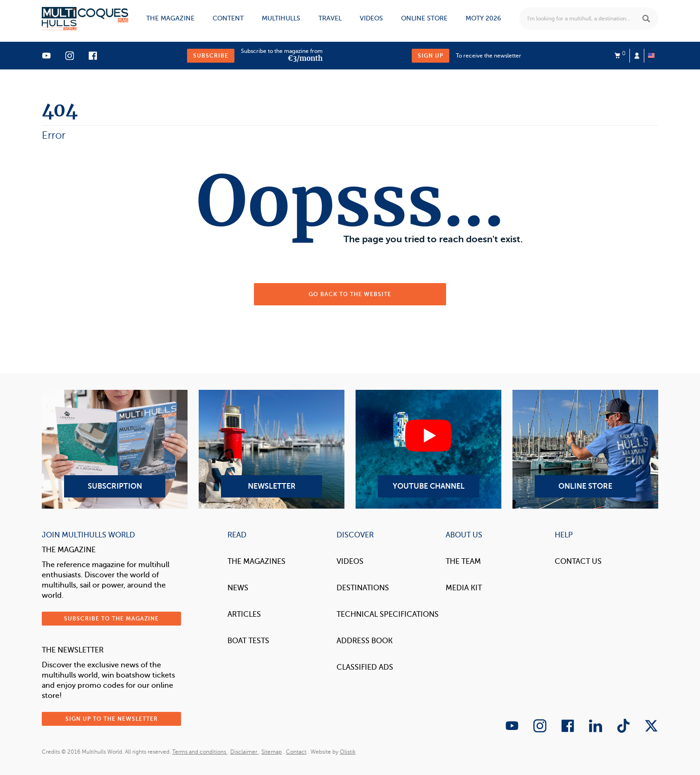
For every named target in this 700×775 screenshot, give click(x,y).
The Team (463, 562)
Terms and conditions (200, 752)
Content (228, 18)
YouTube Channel (428, 449)
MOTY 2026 (483, 18)
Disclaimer (244, 752)
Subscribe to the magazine (111, 619)
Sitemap (272, 752)
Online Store (585, 449)
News (238, 588)
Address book (365, 641)
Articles (244, 614)
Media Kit (464, 588)
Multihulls (281, 18)
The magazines (256, 562)
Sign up (431, 56)
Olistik (348, 752)
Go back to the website (350, 294)
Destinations (363, 588)
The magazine (170, 18)
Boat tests (248, 641)
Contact (296, 752)
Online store (424, 18)
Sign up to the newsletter (112, 719)
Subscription (115, 449)
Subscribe (211, 56)
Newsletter (272, 449)
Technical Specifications (388, 614)
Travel (330, 18)
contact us (578, 562)
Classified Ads (365, 667)
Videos (371, 18)
